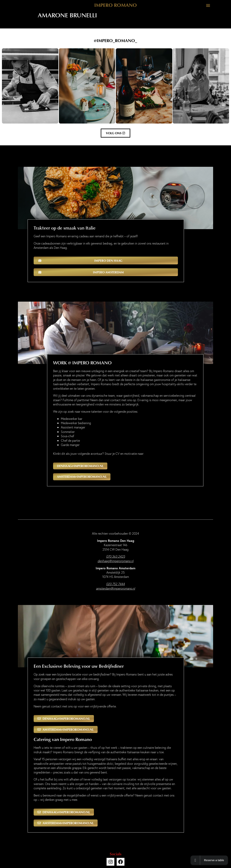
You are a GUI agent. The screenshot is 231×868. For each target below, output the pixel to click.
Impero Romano (116, 5)
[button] (208, 5)
